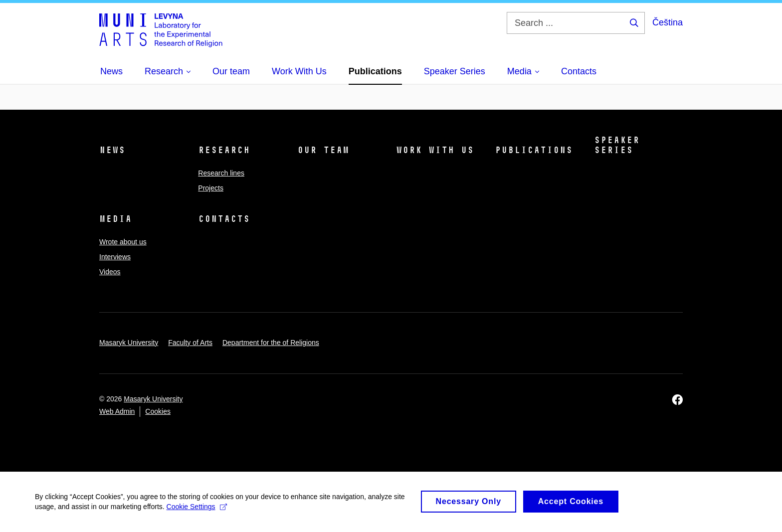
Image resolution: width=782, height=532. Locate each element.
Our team (323, 150)
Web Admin (117, 411)
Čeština (668, 22)
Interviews (115, 257)
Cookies (158, 411)
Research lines (221, 173)
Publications (534, 150)
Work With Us (435, 150)
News (112, 150)
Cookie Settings (197, 511)
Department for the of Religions (271, 343)
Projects (211, 188)
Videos (110, 272)
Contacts (224, 219)
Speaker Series (617, 145)
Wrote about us (123, 242)
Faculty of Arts (190, 343)
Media (115, 219)
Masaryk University (129, 343)
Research (224, 150)
